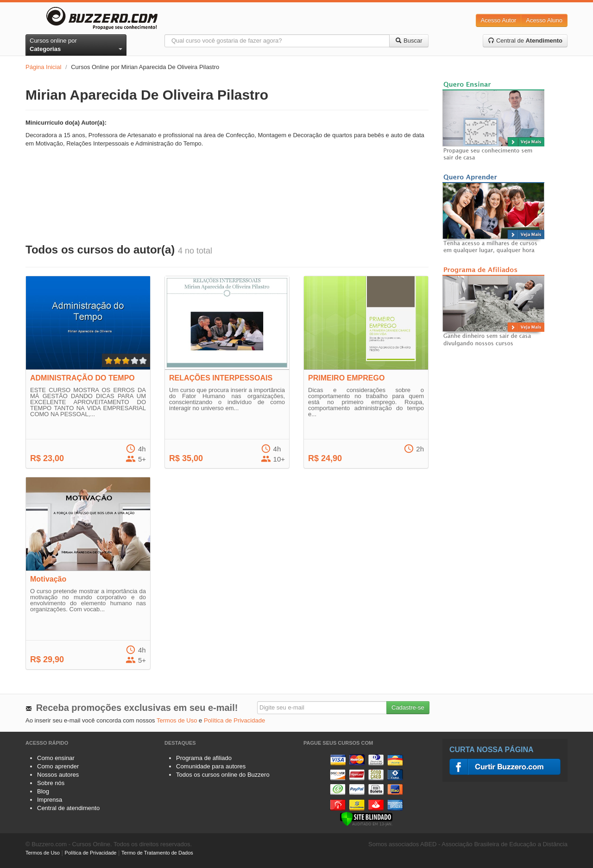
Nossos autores (58, 775)
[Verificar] (366, 818)
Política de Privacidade (234, 720)
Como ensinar (56, 758)
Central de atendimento (68, 808)
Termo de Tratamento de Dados (157, 853)
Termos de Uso (177, 720)
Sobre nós (51, 783)
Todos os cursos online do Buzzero (223, 775)
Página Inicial (43, 67)
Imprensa (50, 800)
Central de (525, 41)
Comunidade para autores (211, 766)
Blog (43, 791)
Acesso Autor (499, 20)
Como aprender (58, 766)
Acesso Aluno (544, 20)
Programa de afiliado (204, 758)
